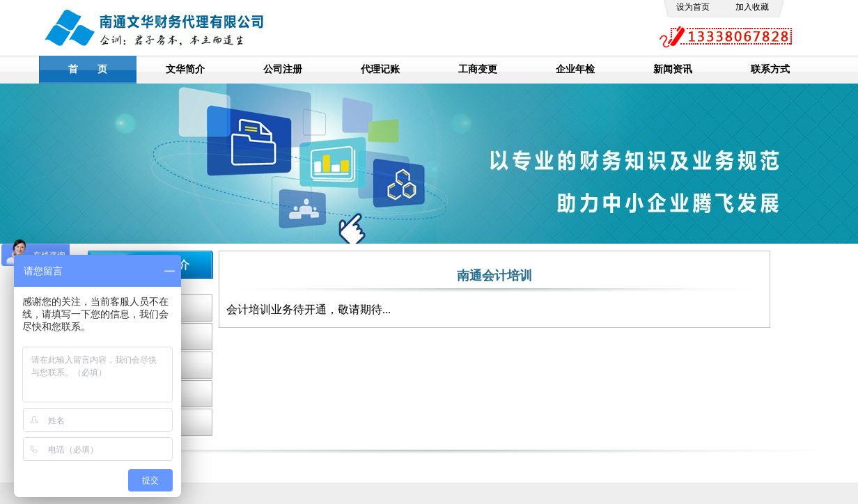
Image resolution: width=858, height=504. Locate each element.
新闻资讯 (673, 69)
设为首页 (693, 7)
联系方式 (770, 69)
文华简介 (185, 69)
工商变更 (478, 69)
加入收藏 (752, 7)
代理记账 (380, 69)
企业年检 (575, 69)
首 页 (88, 69)
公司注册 (283, 69)
